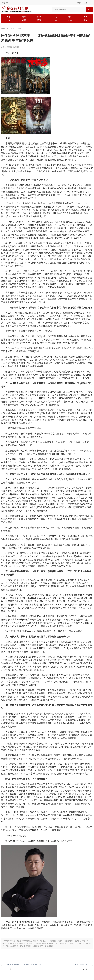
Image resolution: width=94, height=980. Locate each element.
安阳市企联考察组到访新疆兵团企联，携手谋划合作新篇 (25, 964)
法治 (55, 20)
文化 (55, 17)
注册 (86, 3)
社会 (70, 20)
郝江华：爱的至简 (80, 964)
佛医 (85, 20)
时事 (9, 17)
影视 (39, 17)
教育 (39, 20)
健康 (24, 20)
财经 (70, 17)
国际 (24, 17)
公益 (9, 20)
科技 (85, 17)
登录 (79, 3)
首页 (13, 29)
